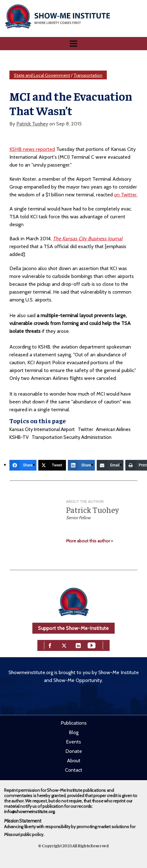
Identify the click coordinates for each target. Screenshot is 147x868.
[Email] (110, 465)
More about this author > (90, 541)
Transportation (88, 75)
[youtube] (92, 645)
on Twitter (125, 195)
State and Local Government (42, 75)
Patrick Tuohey (32, 124)
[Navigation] (73, 44)
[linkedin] (78, 645)
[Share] (23, 465)
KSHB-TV (19, 437)
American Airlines (113, 429)
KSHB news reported (32, 149)
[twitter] (64, 645)
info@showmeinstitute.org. (30, 812)
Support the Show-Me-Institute (73, 628)
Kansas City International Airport (42, 429)
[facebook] (50, 645)
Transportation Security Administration (72, 437)
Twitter (85, 429)
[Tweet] (52, 465)
